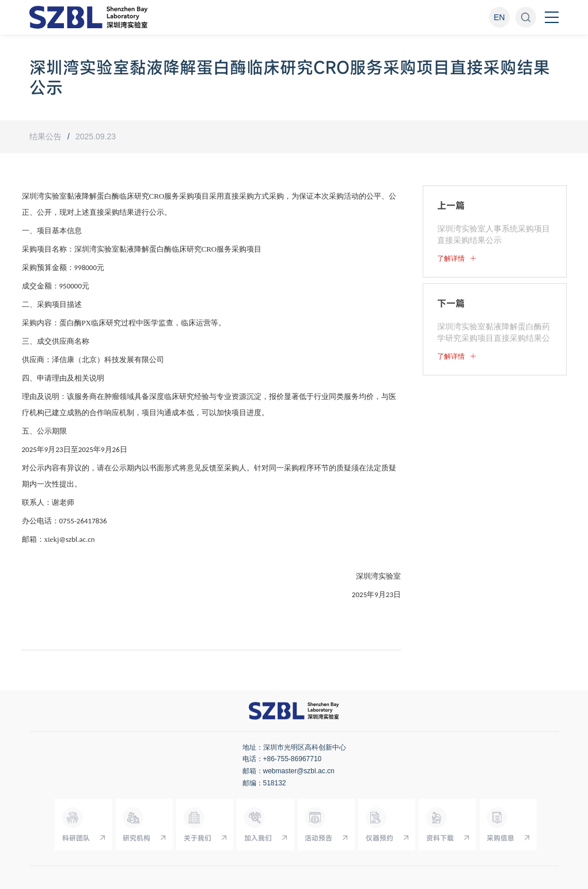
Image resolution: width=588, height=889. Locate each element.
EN (499, 17)
